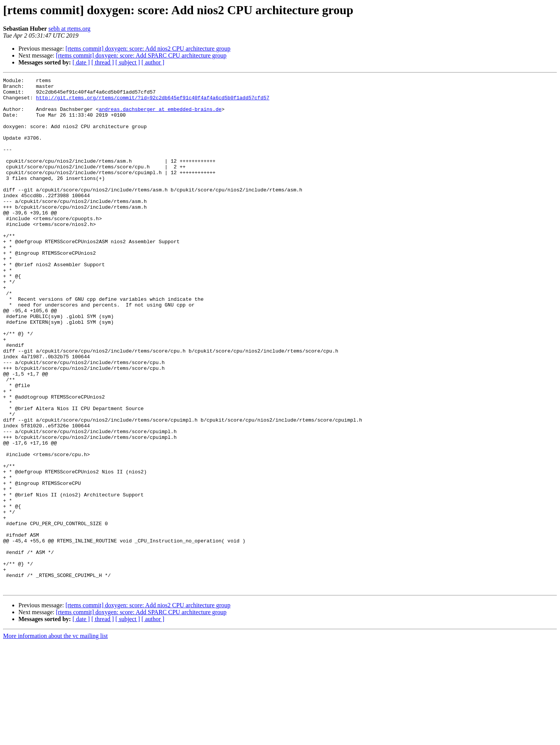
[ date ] (81, 62)
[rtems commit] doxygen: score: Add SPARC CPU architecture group (141, 55)
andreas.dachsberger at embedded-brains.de (160, 116)
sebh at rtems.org (69, 29)
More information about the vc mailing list (55, 738)
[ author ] (153, 62)
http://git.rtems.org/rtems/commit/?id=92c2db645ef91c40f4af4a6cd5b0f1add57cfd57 (153, 102)
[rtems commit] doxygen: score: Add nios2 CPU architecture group (148, 49)
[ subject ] (128, 62)
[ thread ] (103, 62)
